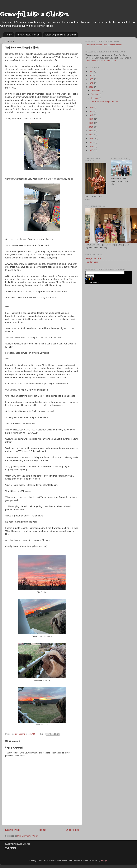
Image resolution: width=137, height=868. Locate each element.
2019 (91, 107)
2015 (91, 123)
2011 (91, 139)
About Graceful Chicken (28, 35)
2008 (91, 150)
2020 (91, 87)
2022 (91, 79)
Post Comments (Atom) (28, 836)
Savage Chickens (93, 258)
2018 (91, 111)
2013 (91, 131)
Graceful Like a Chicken (34, 15)
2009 (91, 146)
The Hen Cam (92, 262)
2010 (91, 142)
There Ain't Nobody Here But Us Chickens (104, 45)
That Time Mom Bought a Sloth (104, 102)
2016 (91, 119)
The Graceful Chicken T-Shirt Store (101, 61)
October (95, 94)
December (96, 90)
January (95, 98)
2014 (91, 127)
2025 (91, 75)
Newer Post (12, 830)
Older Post (72, 830)
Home (9, 35)
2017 (91, 115)
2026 (91, 71)
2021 (91, 83)
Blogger (104, 861)
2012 (91, 135)
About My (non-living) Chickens (61, 35)
